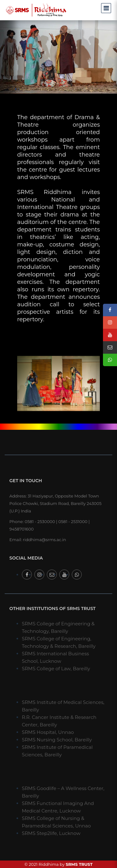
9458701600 (22, 529)
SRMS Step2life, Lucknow (51, 833)
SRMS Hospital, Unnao (48, 732)
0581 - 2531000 (73, 521)
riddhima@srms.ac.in (44, 540)
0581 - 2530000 (40, 521)
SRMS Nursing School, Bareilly (57, 740)
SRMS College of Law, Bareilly (56, 669)
